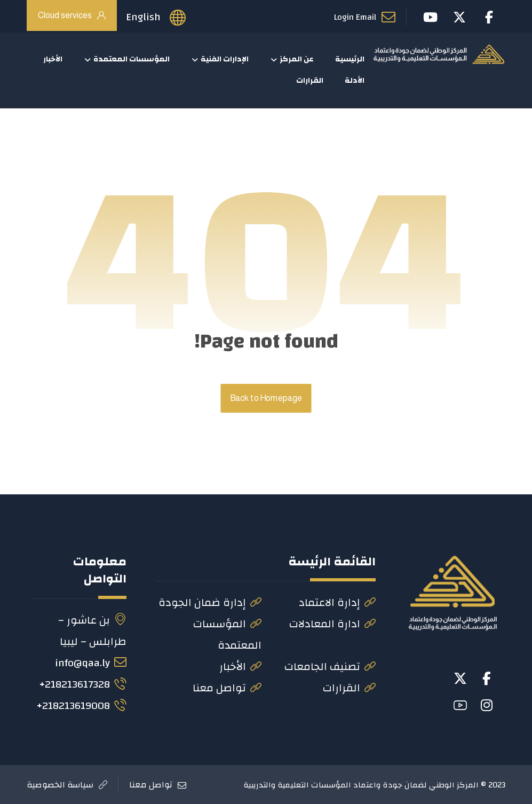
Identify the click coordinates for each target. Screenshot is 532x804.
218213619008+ (81, 706)
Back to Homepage (266, 398)
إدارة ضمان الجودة (210, 602)
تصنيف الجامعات (330, 667)
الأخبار (240, 667)
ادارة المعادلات (332, 624)
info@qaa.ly (91, 663)
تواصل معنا (227, 688)
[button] (487, 679)
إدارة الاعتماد (337, 602)
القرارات (349, 688)
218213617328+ (83, 684)
